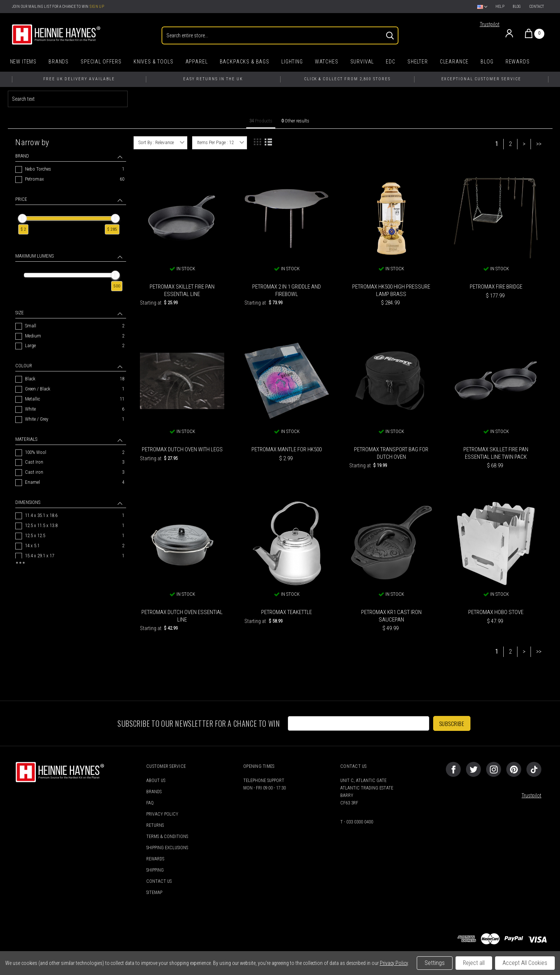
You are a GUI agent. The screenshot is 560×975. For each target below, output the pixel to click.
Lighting (292, 62)
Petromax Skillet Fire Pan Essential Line (182, 290)
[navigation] (71, 353)
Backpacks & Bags (245, 62)
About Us (156, 781)
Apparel (197, 62)
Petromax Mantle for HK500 (287, 449)
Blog (517, 7)
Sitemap (154, 893)
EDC (391, 62)
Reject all (474, 963)
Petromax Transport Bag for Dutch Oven (391, 453)
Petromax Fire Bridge (496, 287)
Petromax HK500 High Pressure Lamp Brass (391, 290)
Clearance (454, 62)
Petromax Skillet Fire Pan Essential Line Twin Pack (496, 453)
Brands (59, 62)
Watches (327, 62)
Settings (435, 963)
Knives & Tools (154, 62)
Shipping (155, 870)
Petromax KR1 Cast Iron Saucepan (391, 616)
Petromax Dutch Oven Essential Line (182, 616)
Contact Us (159, 881)
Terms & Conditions (167, 837)
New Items (24, 62)
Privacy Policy (162, 814)
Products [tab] (261, 121)
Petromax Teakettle (287, 612)
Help (500, 7)
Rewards (518, 62)
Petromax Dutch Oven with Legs (182, 449)
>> (539, 144)
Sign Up (97, 7)
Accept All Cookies (525, 963)
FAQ (150, 803)
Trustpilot (490, 24)
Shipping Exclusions (167, 848)
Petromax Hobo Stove (496, 612)
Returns (155, 825)
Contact (537, 7)
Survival (362, 62)
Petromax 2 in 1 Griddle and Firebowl (287, 290)
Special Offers (101, 62)
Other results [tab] (295, 121)
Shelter (418, 62)
